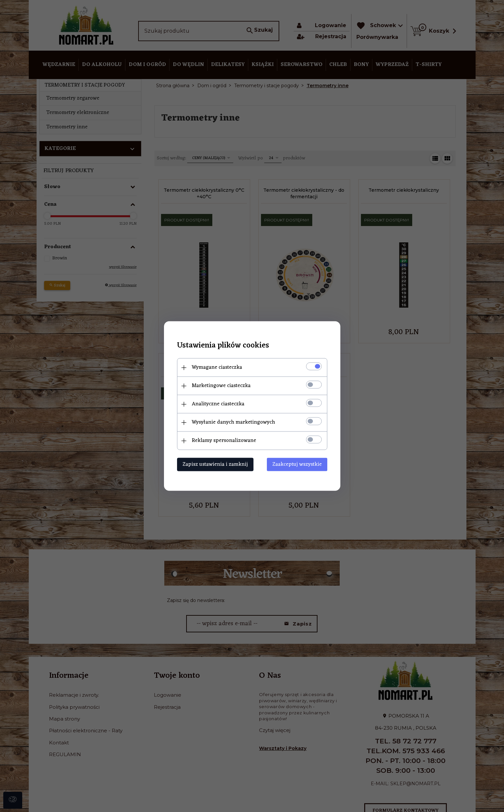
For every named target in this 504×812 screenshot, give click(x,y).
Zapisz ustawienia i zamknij (215, 464)
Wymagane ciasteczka (217, 367)
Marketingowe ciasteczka (221, 386)
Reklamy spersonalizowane (224, 441)
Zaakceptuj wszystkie (297, 464)
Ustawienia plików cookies (223, 346)
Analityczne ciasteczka (218, 404)
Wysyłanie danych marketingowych (233, 422)
